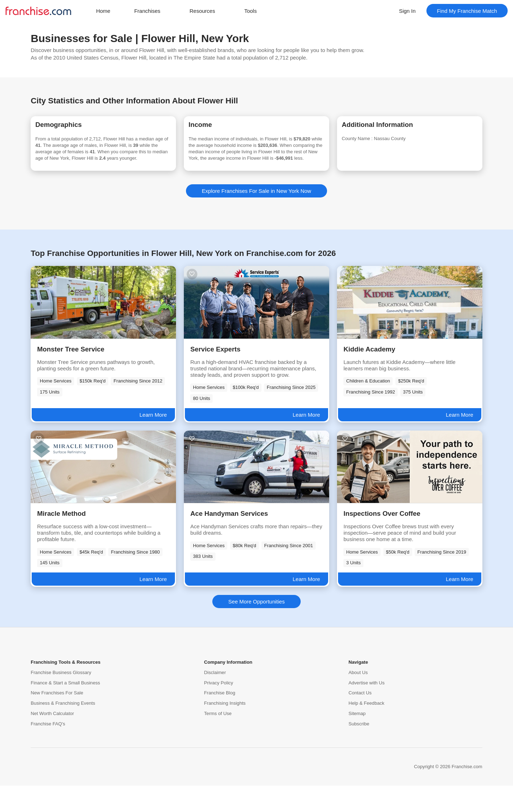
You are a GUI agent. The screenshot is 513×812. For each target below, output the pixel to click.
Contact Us (360, 720)
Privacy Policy (219, 709)
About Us (358, 699)
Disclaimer (215, 699)
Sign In (407, 11)
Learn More (153, 441)
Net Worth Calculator (52, 740)
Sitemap (357, 740)
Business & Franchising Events (63, 730)
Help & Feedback (366, 730)
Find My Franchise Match (467, 11)
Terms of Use (218, 740)
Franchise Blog (220, 720)
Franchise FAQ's (48, 750)
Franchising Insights (225, 730)
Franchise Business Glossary (61, 699)
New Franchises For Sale (57, 720)
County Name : (369, 142)
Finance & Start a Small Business (65, 709)
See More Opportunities (256, 628)
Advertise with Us (366, 709)
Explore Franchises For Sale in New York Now (257, 217)
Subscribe (359, 750)
